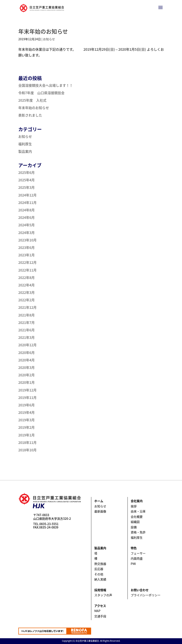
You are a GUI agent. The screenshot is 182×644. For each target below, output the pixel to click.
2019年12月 (27, 390)
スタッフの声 (103, 595)
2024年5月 (27, 225)
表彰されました (30, 115)
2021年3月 (27, 337)
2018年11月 (27, 442)
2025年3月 (27, 187)
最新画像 (100, 511)
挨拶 (134, 506)
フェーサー (138, 553)
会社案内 (137, 501)
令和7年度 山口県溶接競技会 (41, 93)
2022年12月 (27, 262)
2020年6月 (27, 352)
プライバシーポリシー (146, 595)
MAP (97, 611)
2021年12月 (27, 307)
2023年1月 (27, 255)
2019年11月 (27, 397)
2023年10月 (27, 240)
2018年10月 (27, 450)
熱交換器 (100, 564)
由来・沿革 (138, 511)
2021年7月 (27, 322)
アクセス (100, 606)
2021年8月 (27, 315)
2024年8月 (27, 210)
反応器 (99, 569)
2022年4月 (27, 285)
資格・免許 (138, 532)
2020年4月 (27, 360)
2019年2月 (27, 427)
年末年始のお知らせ (43, 31)
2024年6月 (27, 217)
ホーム (99, 501)
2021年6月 (27, 330)
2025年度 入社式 (32, 100)
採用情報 (100, 590)
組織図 (135, 522)
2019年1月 (27, 435)
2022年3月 (27, 292)
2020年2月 (27, 375)
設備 (134, 527)
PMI (133, 564)
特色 (134, 548)
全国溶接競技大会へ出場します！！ (46, 85)
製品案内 (25, 151)
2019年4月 (27, 412)
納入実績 (100, 579)
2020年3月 (27, 367)
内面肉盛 (137, 558)
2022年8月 (27, 277)
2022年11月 (27, 270)
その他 (99, 574)
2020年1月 (27, 382)
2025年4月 (27, 180)
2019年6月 (27, 405)
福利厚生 (25, 144)
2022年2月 (27, 300)
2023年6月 (27, 247)
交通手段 (100, 616)
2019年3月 (27, 420)
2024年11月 (27, 202)
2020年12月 (27, 345)
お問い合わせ (140, 590)
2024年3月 (27, 232)
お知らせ (49, 39)
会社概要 (137, 517)
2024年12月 (27, 195)
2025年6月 (27, 172)
